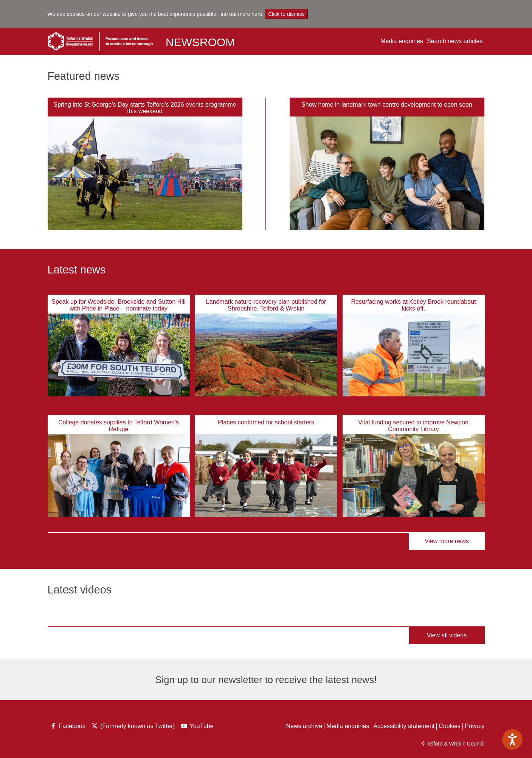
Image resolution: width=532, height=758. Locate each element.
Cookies (450, 726)
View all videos (447, 635)
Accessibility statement (404, 726)
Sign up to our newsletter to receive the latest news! (266, 680)
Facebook (67, 727)
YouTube (198, 727)
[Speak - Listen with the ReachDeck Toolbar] (512, 739)
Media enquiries (402, 41)
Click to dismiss (286, 14)
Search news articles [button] (455, 41)
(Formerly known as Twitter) (133, 727)
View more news (447, 541)
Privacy (475, 726)
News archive (304, 726)
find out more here (241, 14)
